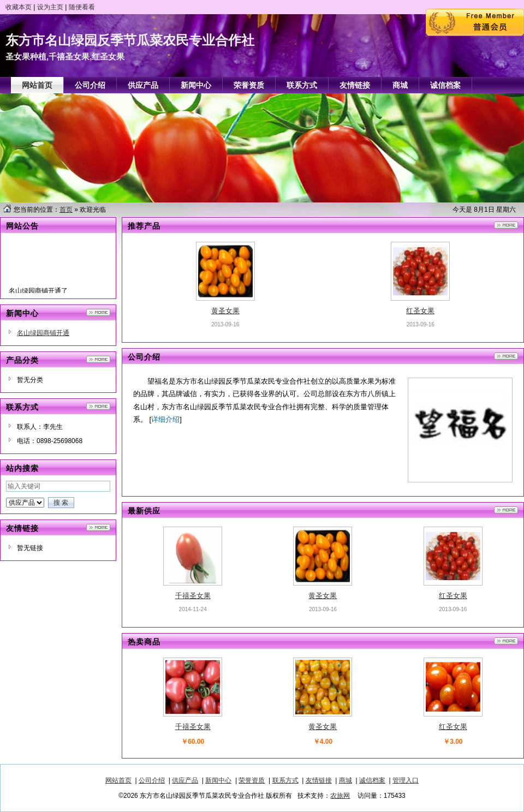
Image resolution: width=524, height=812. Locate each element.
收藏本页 (19, 7)
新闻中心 (218, 780)
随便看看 (82, 7)
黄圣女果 (225, 311)
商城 (346, 780)
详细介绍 (165, 419)
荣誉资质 (252, 780)
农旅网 (340, 796)
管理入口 (406, 780)
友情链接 (319, 780)
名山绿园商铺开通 (43, 333)
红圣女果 (420, 311)
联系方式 (285, 780)
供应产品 (185, 780)
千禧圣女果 (193, 596)
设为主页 (50, 7)
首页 (66, 210)
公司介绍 (152, 780)
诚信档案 (372, 780)
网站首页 (118, 780)
